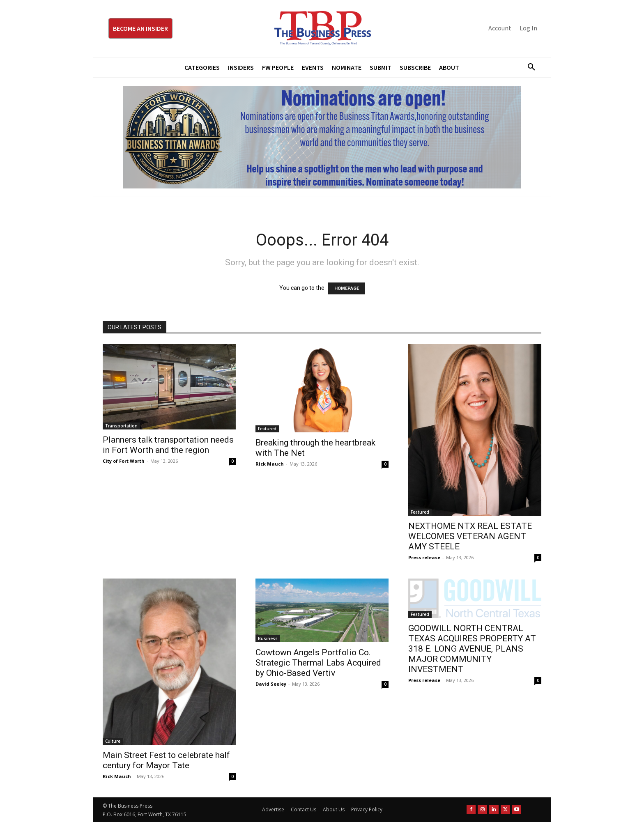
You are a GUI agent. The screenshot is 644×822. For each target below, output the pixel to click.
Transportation (121, 426)
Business (268, 638)
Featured (267, 429)
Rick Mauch (270, 464)
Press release (424, 557)
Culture (113, 741)
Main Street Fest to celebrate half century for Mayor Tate (166, 760)
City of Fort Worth (124, 461)
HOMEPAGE (347, 288)
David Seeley (271, 684)
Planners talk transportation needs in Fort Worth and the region (168, 445)
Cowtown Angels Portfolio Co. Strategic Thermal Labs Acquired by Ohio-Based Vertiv (318, 663)
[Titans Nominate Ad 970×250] (322, 137)
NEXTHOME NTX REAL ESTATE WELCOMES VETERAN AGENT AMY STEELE (470, 536)
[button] (528, 67)
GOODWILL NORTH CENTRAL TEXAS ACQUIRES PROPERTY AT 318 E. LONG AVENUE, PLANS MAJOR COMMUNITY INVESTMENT (472, 649)
